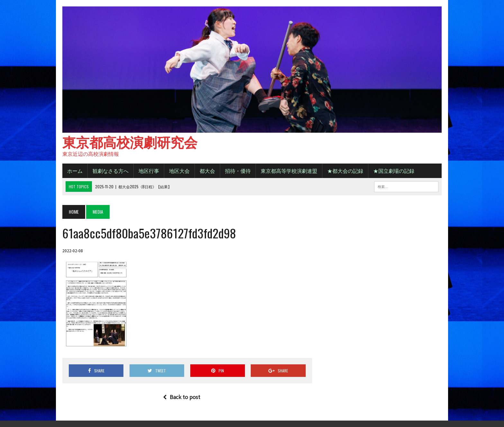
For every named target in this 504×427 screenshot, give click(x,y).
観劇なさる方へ (111, 171)
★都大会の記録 (345, 171)
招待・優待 (238, 171)
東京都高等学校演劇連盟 (289, 171)
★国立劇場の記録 (394, 171)
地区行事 (149, 171)
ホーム (75, 171)
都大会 (207, 171)
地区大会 (179, 171)
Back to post (182, 397)
